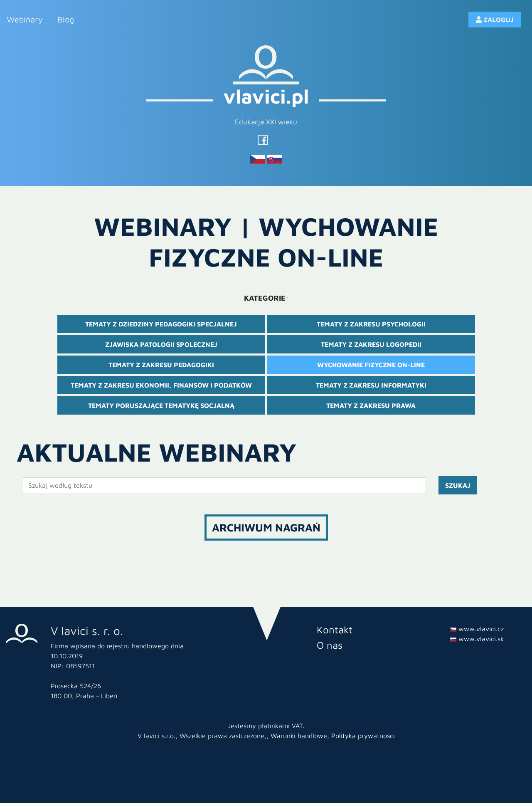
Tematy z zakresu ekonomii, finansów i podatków (161, 385)
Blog (66, 19)
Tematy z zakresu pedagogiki (161, 365)
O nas (330, 645)
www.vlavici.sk (477, 639)
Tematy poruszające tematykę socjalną (161, 405)
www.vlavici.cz (477, 629)
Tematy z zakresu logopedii (371, 344)
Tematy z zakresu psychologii (371, 324)
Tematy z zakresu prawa (371, 405)
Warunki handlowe (299, 736)
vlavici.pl (266, 96)
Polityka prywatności (363, 736)
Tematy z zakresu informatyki (371, 385)
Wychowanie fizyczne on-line (371, 365)
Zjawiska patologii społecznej (161, 344)
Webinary (25, 19)
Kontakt (335, 630)
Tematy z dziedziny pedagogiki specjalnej (161, 324)
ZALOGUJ (495, 20)
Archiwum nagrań (266, 527)
